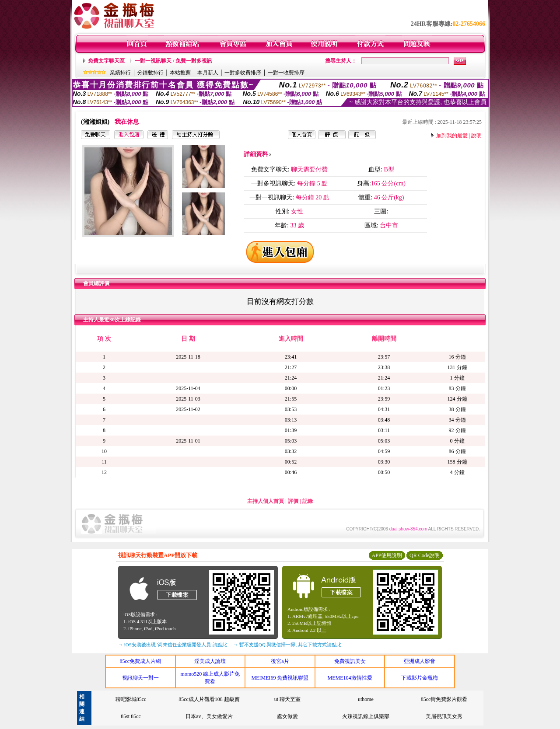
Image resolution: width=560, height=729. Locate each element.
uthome (366, 699)
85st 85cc (131, 716)
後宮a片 (280, 661)
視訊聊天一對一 (140, 678)
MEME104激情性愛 (350, 678)
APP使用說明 (387, 555)
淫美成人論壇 (210, 661)
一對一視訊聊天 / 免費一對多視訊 (173, 61)
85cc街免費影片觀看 (444, 699)
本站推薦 (180, 73)
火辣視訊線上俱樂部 (366, 716)
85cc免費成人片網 (140, 661)
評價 (293, 501)
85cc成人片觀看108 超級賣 (209, 699)
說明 (476, 136)
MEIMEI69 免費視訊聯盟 (280, 678)
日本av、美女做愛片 (209, 716)
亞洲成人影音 (420, 661)
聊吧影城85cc (131, 699)
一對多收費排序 (243, 73)
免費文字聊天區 (106, 61)
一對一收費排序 (286, 73)
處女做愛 (287, 716)
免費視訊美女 (350, 661)
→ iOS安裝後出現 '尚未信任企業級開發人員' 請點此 (173, 645)
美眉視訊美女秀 (444, 716)
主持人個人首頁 (266, 501)
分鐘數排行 (150, 73)
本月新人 (208, 73)
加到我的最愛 (452, 136)
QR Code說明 (425, 555)
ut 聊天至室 (287, 699)
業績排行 (120, 73)
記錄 (308, 501)
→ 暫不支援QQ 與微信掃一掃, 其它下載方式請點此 (287, 645)
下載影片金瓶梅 (420, 678)
